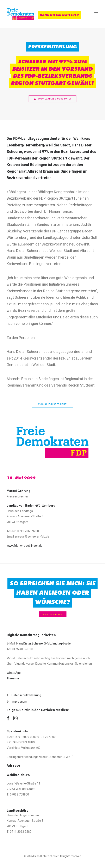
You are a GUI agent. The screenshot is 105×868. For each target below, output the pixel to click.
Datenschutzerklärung (26, 695)
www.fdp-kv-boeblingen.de (24, 546)
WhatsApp (14, 673)
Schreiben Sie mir (52, 614)
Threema (13, 678)
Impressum (19, 702)
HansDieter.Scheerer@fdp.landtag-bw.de (44, 643)
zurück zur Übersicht (52, 404)
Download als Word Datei (52, 99)
